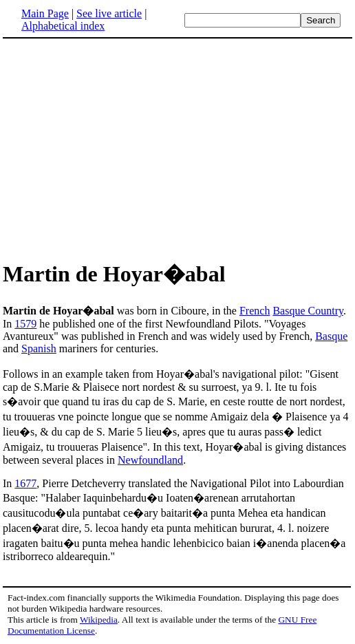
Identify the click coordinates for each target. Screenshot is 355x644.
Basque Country (308, 311)
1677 (25, 483)
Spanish (39, 348)
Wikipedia (99, 620)
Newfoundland (150, 460)
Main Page (45, 13)
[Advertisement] (177, 147)
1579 (25, 324)
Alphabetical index (63, 26)
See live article (109, 13)
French (255, 311)
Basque (331, 336)
